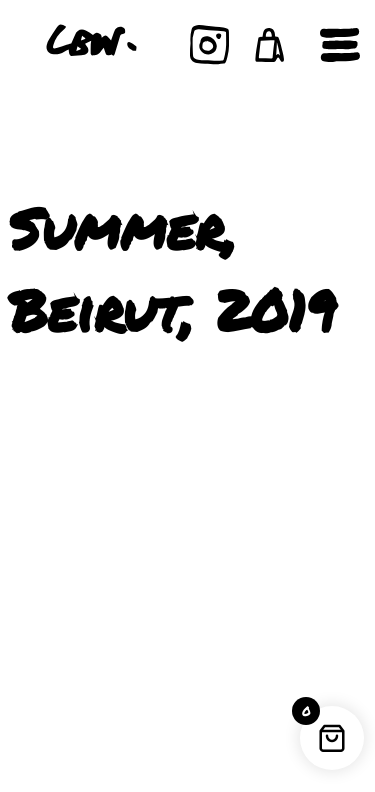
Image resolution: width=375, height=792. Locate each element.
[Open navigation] (340, 45)
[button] (270, 45)
